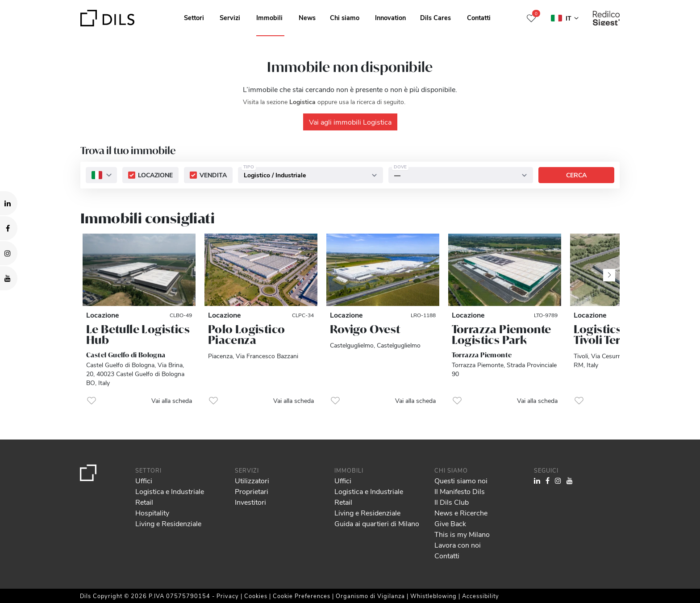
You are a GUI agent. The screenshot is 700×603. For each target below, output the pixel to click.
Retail (144, 502)
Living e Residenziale (168, 523)
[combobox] (101, 176)
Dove (400, 167)
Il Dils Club (452, 502)
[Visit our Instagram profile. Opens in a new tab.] (9, 253)
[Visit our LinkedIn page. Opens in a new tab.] (9, 203)
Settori (194, 17)
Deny (631, 569)
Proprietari (252, 491)
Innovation (390, 17)
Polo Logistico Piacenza (247, 335)
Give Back (450, 523)
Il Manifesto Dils (460, 491)
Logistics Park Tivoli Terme (611, 335)
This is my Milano (462, 534)
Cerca (576, 175)
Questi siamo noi (461, 480)
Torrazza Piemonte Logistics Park (502, 335)
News (307, 17)
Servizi (230, 17)
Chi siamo (345, 17)
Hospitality (152, 513)
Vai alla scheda (172, 400)
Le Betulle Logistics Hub (138, 335)
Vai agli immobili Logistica (350, 122)
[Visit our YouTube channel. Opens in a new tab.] (9, 278)
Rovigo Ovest (365, 329)
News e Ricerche (461, 513)
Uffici (144, 480)
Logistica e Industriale (170, 491)
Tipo (249, 167)
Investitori (250, 502)
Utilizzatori (252, 480)
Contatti (479, 17)
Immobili (269, 17)
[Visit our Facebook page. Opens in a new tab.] (9, 228)
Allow (632, 550)
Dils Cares (435, 17)
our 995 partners (58, 558)
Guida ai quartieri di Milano (377, 523)
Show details (312, 593)
